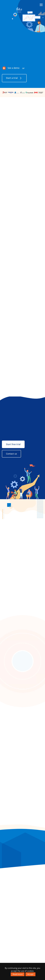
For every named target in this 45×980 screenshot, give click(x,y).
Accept (30, 974)
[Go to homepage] (11, 5)
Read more (18, 974)
